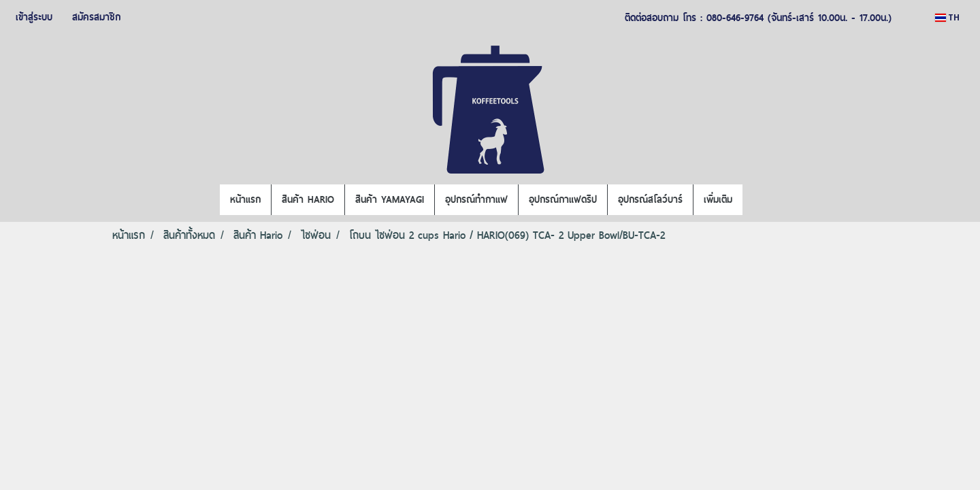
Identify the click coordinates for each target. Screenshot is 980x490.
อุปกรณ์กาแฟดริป (563, 199)
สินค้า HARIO (308, 199)
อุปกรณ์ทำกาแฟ (476, 199)
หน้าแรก (245, 199)
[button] (755, 200)
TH (947, 17)
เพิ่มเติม (718, 199)
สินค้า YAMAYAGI (390, 199)
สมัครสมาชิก (96, 17)
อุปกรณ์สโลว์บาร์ (650, 199)
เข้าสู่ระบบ (34, 17)
